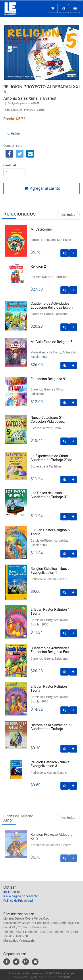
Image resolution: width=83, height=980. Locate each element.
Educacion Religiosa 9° (48, 379)
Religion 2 (38, 266)
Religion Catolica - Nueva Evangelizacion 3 (50, 764)
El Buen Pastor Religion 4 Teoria (50, 688)
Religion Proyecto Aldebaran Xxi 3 (53, 839)
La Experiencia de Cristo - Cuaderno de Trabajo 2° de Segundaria (51, 460)
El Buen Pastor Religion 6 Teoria (50, 532)
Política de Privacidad (18, 901)
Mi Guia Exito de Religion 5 (51, 342)
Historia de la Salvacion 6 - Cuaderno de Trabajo (51, 727)
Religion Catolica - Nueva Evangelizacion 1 (50, 571)
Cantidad (10, 165)
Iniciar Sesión (12, 892)
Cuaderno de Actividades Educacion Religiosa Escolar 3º (53, 652)
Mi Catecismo (41, 229)
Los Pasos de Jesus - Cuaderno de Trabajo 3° (49, 495)
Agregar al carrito (42, 188)
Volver (14, 134)
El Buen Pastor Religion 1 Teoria (50, 611)
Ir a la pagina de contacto (21, 896)
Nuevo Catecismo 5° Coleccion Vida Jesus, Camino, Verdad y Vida (48, 421)
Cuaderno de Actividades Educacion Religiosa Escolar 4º (53, 307)
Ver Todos (68, 215)
